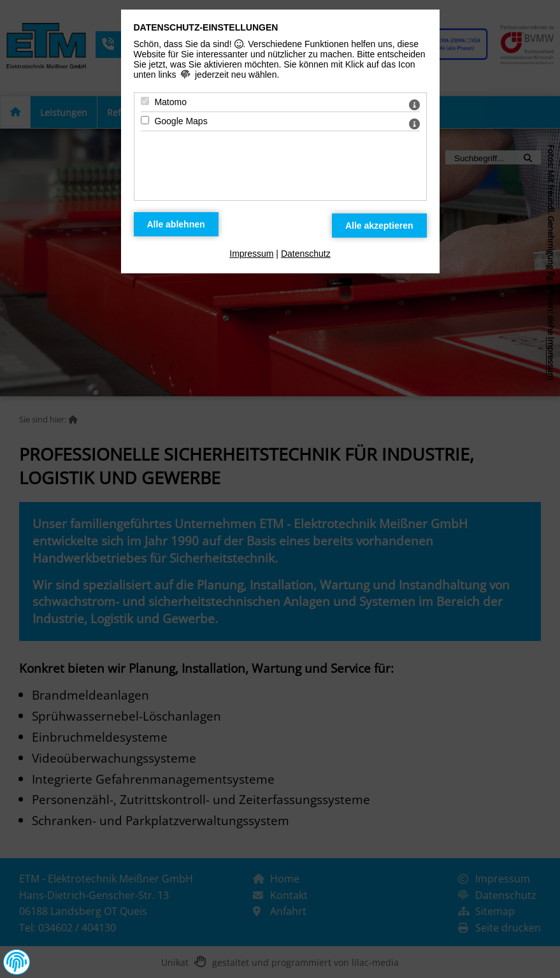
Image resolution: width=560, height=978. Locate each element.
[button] (17, 962)
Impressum (251, 254)
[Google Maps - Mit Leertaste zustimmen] (145, 120)
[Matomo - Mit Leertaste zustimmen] (145, 101)
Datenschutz (306, 254)
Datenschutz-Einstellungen (206, 27)
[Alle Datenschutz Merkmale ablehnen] (176, 224)
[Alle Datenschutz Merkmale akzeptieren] (379, 226)
